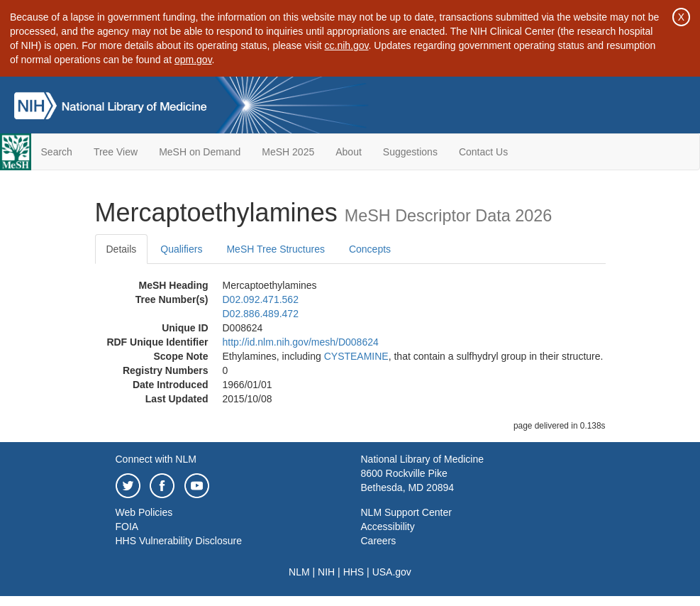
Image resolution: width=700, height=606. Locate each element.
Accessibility (388, 527)
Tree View (116, 152)
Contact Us (483, 152)
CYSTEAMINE (356, 356)
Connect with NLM (156, 459)
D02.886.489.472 (261, 314)
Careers (379, 541)
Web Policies (144, 512)
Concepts (370, 249)
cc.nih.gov (347, 45)
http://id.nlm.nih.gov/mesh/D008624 (301, 342)
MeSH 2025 (288, 152)
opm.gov (193, 60)
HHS (354, 572)
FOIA (127, 527)
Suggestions (410, 152)
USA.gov (392, 572)
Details (122, 249)
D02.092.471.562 (261, 299)
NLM (299, 572)
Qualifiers (181, 249)
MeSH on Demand (200, 152)
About (349, 152)
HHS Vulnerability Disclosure (179, 541)
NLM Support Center (406, 512)
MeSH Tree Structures (276, 249)
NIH (326, 572)
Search (57, 152)
